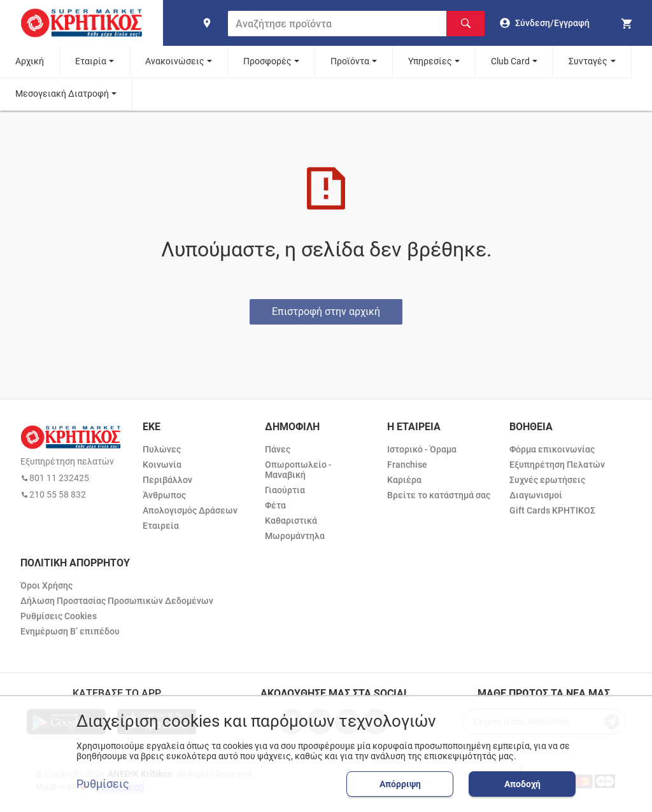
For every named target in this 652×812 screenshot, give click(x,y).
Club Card (510, 61)
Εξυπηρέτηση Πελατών (557, 465)
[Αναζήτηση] (465, 24)
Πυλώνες (162, 449)
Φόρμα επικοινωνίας (552, 449)
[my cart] (628, 23)
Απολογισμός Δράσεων (190, 510)
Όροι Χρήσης (46, 585)
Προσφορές (267, 61)
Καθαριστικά (291, 521)
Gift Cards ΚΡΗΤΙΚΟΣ (552, 510)
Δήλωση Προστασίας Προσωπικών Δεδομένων (117, 601)
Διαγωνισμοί (536, 495)
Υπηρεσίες (430, 61)
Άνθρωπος (164, 495)
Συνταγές (588, 61)
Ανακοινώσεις (175, 61)
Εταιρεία (161, 526)
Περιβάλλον (167, 480)
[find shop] (207, 23)
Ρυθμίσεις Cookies (59, 616)
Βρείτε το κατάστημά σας (439, 495)
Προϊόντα (350, 61)
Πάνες (278, 449)
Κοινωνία (162, 465)
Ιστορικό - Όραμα (422, 449)
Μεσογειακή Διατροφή (62, 94)
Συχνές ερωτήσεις (547, 480)
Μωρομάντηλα (295, 536)
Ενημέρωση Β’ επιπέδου (70, 631)
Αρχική (30, 61)
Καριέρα (404, 480)
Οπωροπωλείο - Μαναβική (298, 470)
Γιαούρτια (285, 490)
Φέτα (275, 505)
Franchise (407, 465)
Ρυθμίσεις (103, 784)
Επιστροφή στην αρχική (326, 311)
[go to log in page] (545, 23)
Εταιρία (91, 61)
